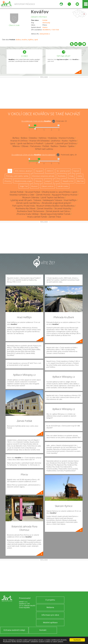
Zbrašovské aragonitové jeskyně (56, 203)
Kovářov (40, 12)
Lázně (57, 181)
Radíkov (54, 146)
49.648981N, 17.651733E (51, 30)
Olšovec (25, 146)
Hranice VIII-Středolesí (39, 141)
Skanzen (76, 171)
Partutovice (35, 146)
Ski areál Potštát (33, 192)
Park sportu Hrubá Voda (24, 206)
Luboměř (49, 143)
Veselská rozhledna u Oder (22, 195)
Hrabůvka (53, 138)
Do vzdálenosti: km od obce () (33, 155)
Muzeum (34, 186)
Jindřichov (56, 141)
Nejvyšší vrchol (68, 181)
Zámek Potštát (17, 192)
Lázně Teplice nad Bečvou (53, 197)
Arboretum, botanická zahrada (43, 176)
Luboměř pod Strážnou (66, 143)
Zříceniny (8, 181)
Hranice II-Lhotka (66, 138)
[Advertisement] (44, 93)
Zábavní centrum (47, 186)
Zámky (80, 176)
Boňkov (16, 138)
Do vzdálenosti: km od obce (36, 121)
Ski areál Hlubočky (63, 208)
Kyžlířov (31, 40)
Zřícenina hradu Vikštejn (28, 214)
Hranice (45, 27)
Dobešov (33, 138)
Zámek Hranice (43, 195)
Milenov (16, 146)
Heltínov (43, 138)
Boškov (18, 40)
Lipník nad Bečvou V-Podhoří (30, 143)
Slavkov (63, 146)
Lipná (36, 40)
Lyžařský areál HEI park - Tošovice (26, 200)
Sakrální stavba (63, 186)
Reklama (50, 607)
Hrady (71, 176)
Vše (10, 171)
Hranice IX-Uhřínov (19, 141)
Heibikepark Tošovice (52, 200)
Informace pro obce (50, 615)
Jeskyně (48, 181)
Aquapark (39, 171)
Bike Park (80, 181)
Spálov (71, 146)
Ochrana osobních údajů (14, 630)
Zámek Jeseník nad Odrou (58, 211)
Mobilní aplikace (50, 622)
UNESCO (50, 171)
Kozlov (65, 141)
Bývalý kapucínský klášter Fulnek (55, 214)
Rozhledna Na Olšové (25, 208)
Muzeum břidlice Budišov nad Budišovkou (56, 206)
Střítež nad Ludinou (44, 149)
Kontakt (43, 630)
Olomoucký (46, 23)
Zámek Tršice (55, 217)
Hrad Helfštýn (70, 200)
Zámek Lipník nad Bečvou (28, 203)
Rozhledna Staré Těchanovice (31, 211)
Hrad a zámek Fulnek (37, 217)
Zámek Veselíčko (45, 208)
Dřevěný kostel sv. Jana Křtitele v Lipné (59, 192)
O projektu (50, 600)
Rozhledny (62, 176)
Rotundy (39, 181)
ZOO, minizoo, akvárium (23, 171)
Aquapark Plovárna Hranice (65, 195)
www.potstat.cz (45, 34)
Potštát (45, 20)
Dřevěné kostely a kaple (23, 181)
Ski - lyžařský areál (63, 171)
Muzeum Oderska (31, 197)
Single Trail (24, 186)
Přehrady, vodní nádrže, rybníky (17, 176)
